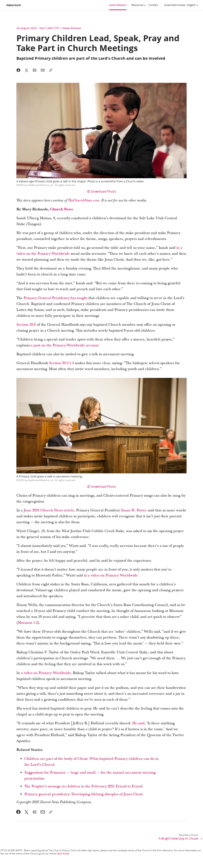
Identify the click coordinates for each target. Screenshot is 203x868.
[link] (84, 200)
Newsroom (14, 5)
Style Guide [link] (63, 854)
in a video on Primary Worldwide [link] (111, 575)
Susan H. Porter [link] (134, 510)
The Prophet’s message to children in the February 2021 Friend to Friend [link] (83, 786)
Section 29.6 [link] (26, 325)
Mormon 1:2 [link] (28, 623)
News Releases (118, 5)
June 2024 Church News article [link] (49, 510)
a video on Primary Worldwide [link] (46, 673)
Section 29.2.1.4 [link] (61, 363)
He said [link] (138, 723)
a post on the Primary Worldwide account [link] (65, 345)
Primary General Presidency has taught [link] (55, 298)
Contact (153, 5)
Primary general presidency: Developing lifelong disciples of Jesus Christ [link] (84, 794)
